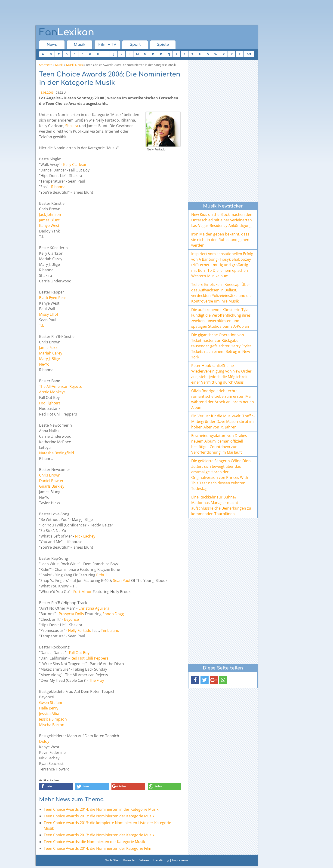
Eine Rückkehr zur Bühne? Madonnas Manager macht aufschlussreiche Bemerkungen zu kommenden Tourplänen (221, 505)
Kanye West (49, 226)
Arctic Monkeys (52, 392)
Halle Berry (49, 708)
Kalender (129, 860)
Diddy (44, 741)
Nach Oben (113, 860)
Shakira (72, 126)
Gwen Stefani (51, 703)
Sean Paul (122, 581)
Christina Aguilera (94, 608)
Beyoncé (71, 619)
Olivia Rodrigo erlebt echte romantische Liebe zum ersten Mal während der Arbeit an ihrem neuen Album (223, 399)
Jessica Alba (49, 714)
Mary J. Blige (49, 359)
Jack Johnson (50, 214)
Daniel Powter (51, 481)
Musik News (74, 65)
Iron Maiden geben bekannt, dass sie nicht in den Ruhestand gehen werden (220, 240)
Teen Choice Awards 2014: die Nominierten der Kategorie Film (97, 848)
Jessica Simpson (53, 719)
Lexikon (67, 32)
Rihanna (58, 187)
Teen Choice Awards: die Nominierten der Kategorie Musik (94, 842)
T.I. (42, 325)
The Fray (97, 680)
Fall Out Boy (79, 653)
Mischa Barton (52, 725)
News (52, 45)
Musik (80, 45)
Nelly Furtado (80, 630)
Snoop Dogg (113, 614)
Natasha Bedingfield (57, 453)
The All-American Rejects (60, 386)
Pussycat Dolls (71, 614)
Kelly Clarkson (75, 165)
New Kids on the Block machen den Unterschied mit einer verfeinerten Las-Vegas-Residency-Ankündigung (222, 220)
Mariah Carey (51, 353)
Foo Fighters (50, 403)
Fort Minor (83, 592)
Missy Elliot (49, 314)
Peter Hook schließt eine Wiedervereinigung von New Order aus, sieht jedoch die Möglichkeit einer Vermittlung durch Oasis (221, 374)
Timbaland (110, 630)
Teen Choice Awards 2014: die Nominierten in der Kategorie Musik (101, 809)
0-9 (249, 54)
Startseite (46, 65)
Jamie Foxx (48, 348)
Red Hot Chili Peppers (89, 658)
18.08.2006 (46, 92)
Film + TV (107, 45)
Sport (135, 45)
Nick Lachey (85, 536)
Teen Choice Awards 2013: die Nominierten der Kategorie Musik (99, 816)
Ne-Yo (44, 364)
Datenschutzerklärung (154, 860)
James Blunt (49, 220)
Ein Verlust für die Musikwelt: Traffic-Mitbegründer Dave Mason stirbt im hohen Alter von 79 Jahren (223, 422)
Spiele (163, 45)
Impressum (180, 860)
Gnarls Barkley (52, 486)
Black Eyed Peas (53, 298)
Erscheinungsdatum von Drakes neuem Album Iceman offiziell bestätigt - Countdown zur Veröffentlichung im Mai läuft (219, 444)
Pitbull (102, 575)
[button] (56, 786)
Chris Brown (50, 475)
